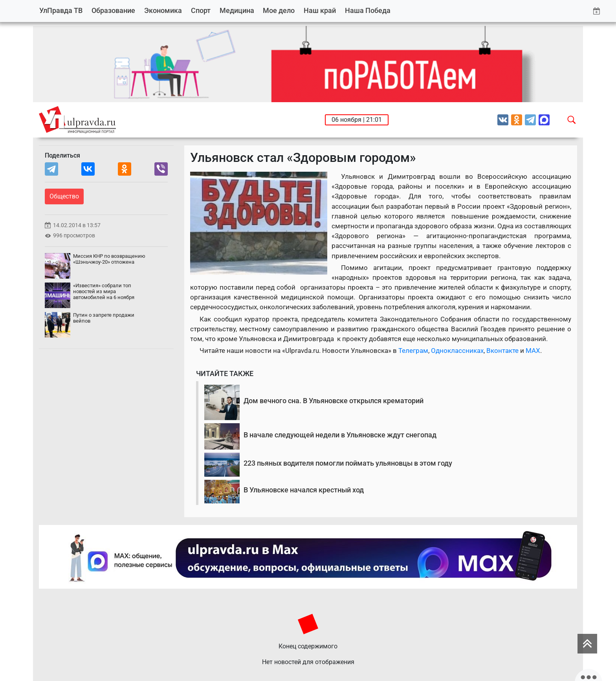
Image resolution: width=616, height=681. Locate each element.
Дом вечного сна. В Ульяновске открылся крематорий (334, 401)
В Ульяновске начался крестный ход (304, 490)
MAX (533, 351)
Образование (113, 10)
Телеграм (413, 351)
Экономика (163, 10)
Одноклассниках (457, 351)
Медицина (237, 10)
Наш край (320, 10)
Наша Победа (368, 10)
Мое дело (279, 10)
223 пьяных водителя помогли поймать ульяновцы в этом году (348, 463)
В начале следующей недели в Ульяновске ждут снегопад (340, 435)
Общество (64, 196)
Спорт (201, 10)
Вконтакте (502, 351)
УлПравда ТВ (61, 10)
